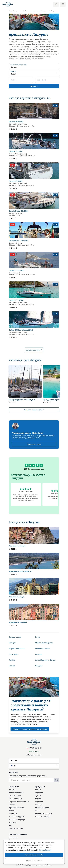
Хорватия (39, 793)
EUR (34, 761)
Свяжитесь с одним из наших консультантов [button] (30, 729)
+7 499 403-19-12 (34, 748)
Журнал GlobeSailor (17, 808)
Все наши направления (34, 410)
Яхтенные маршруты (43, 814)
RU (34, 766)
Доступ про (13, 837)
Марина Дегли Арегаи (44, 643)
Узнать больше (45, 850)
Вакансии (13, 811)
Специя (12, 666)
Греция (38, 790)
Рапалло (39, 654)
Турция (38, 796)
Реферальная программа (19, 802)
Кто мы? (12, 790)
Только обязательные (34, 860)
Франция (39, 805)
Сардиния (39, 802)
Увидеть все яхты (34, 350)
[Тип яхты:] (34, 73)
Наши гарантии (15, 796)
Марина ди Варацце (17, 649)
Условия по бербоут (17, 819)
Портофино (14, 654)
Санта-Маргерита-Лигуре (45, 660)
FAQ (10, 825)
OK (56, 780)
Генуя (37, 637)
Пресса (12, 805)
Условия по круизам (17, 817)
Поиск (34, 86)
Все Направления (42, 808)
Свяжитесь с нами (34, 444)
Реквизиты (13, 814)
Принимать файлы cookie (34, 855)
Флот (37, 811)
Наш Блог (13, 822)
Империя (13, 643)
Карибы (38, 799)
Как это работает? (16, 793)
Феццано (39, 666)
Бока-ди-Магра (15, 637)
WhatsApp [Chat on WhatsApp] (34, 751)
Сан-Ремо (13, 660)
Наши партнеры (15, 799)
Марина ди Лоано (42, 649)
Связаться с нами (34, 755)
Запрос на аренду (42, 817)
